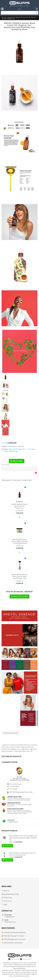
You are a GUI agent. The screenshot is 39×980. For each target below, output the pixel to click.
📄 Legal (4, 904)
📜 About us (5, 891)
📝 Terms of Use (7, 901)
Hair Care (34, 17)
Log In (20, 9)
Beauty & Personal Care (22, 17)
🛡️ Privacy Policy (7, 898)
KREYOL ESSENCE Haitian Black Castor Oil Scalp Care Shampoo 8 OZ (20, 576)
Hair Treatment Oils (9, 19)
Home (3, 17)
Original (28, 728)
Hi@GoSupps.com (10, 922)
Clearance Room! (10, 762)
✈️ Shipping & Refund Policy (10, 894)
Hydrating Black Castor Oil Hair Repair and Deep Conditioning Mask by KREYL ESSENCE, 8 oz (19, 541)
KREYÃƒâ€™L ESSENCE (16, 446)
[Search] (20, 13)
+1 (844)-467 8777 (13, 822)
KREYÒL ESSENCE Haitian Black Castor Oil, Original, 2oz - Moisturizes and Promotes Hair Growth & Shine (20, 506)
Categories (10, 17)
